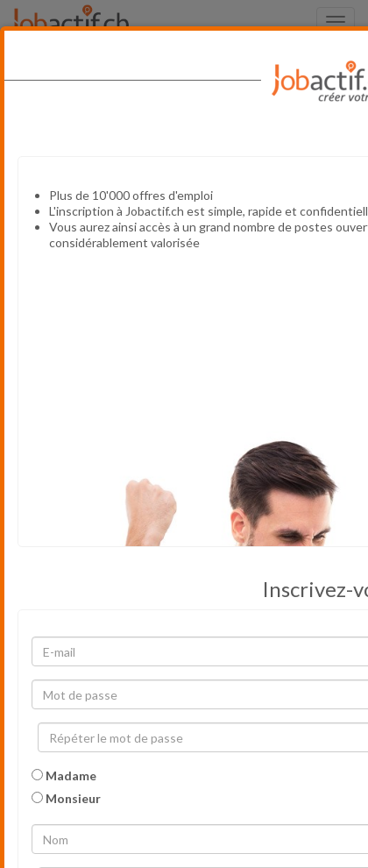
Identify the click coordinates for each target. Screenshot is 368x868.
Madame (64, 776)
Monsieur (66, 798)
